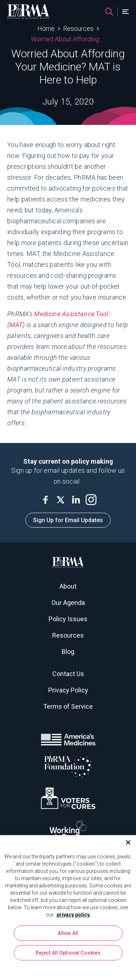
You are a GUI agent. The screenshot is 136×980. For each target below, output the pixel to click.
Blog (68, 652)
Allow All (68, 934)
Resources (78, 29)
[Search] (109, 12)
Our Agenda (68, 603)
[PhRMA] (28, 12)
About (68, 586)
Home (46, 29)
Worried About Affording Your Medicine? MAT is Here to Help (68, 39)
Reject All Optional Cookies (68, 953)
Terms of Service (68, 706)
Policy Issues (68, 619)
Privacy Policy (68, 690)
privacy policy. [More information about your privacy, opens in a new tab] (74, 915)
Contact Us (68, 674)
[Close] (125, 843)
